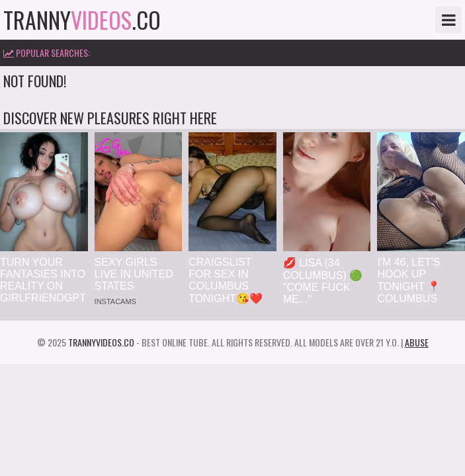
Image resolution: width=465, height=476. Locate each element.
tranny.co (82, 20)
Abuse (417, 342)
